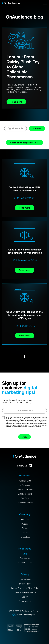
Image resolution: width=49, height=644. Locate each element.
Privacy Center (25, 579)
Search (37, 128)
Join (24, 437)
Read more (25, 208)
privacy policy (24, 427)
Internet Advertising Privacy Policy (25, 588)
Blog (25, 554)
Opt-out (25, 597)
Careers (25, 528)
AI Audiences (25, 485)
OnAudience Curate (25, 489)
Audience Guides (25, 562)
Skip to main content (0, 0)
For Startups (25, 537)
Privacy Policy (25, 584)
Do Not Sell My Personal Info (25, 592)
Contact (25, 533)
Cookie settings (25, 601)
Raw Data (25, 498)
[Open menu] (45, 3)
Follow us (24, 466)
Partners (25, 524)
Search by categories (25, 143)
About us (25, 519)
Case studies (25, 558)
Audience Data (25, 481)
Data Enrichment (25, 494)
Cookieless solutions (25, 503)
